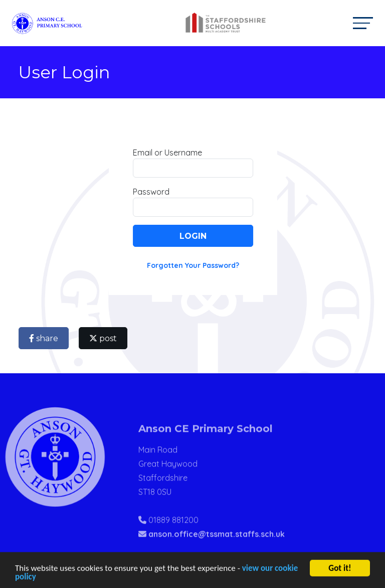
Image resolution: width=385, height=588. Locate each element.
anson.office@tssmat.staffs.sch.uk (217, 546)
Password (153, 192)
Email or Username (169, 153)
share (46, 338)
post (105, 338)
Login (195, 236)
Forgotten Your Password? (195, 265)
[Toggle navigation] (363, 23)
